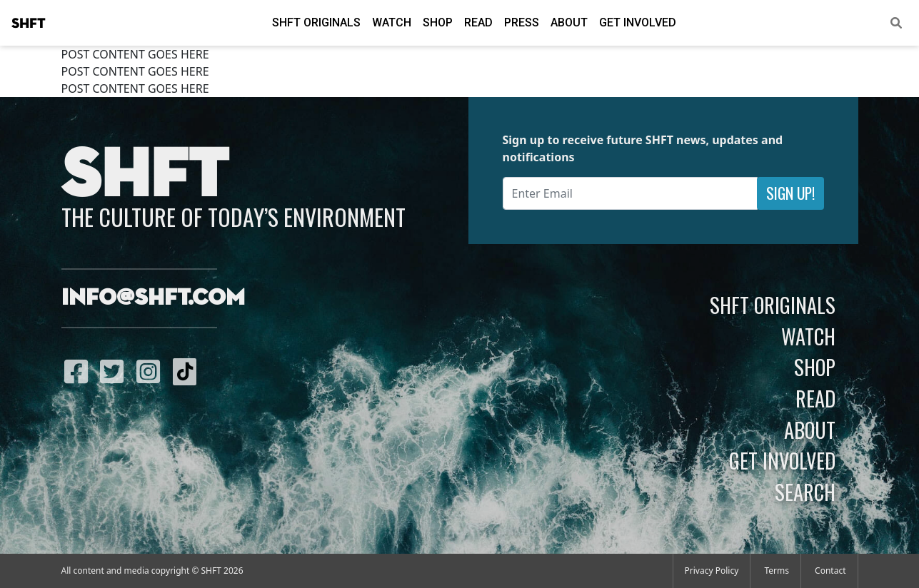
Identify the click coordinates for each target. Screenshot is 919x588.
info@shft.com (153, 298)
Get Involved (638, 22)
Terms (777, 571)
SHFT (29, 24)
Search (805, 492)
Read (478, 22)
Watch (392, 22)
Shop (438, 22)
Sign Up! (790, 193)
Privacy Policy (712, 571)
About (569, 22)
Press (522, 22)
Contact (830, 571)
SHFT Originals (316, 22)
